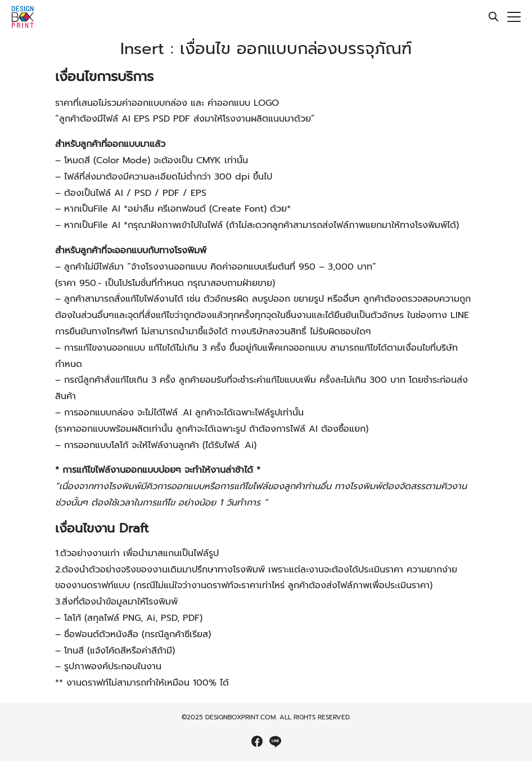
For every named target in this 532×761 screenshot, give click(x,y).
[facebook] (257, 741)
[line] (275, 741)
